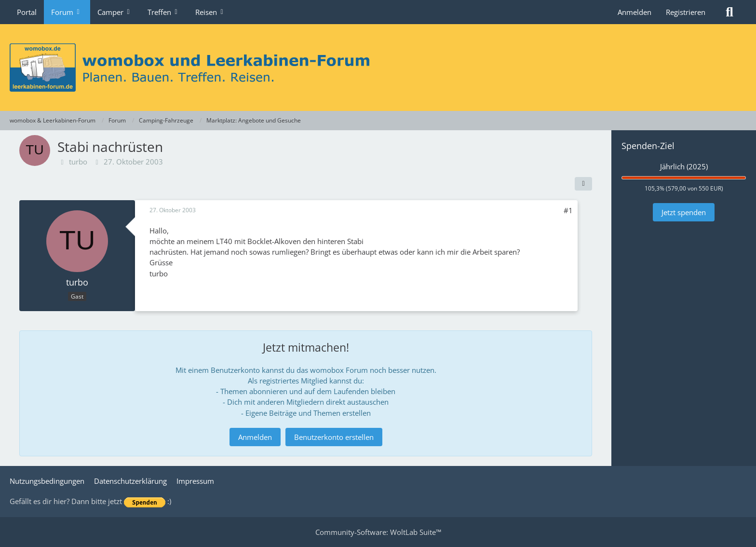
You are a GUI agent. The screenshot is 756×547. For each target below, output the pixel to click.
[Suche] (729, 12)
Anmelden (634, 12)
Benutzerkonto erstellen (334, 437)
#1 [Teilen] (568, 210)
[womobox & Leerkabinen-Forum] (378, 68)
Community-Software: (378, 532)
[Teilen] (583, 184)
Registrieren (686, 12)
